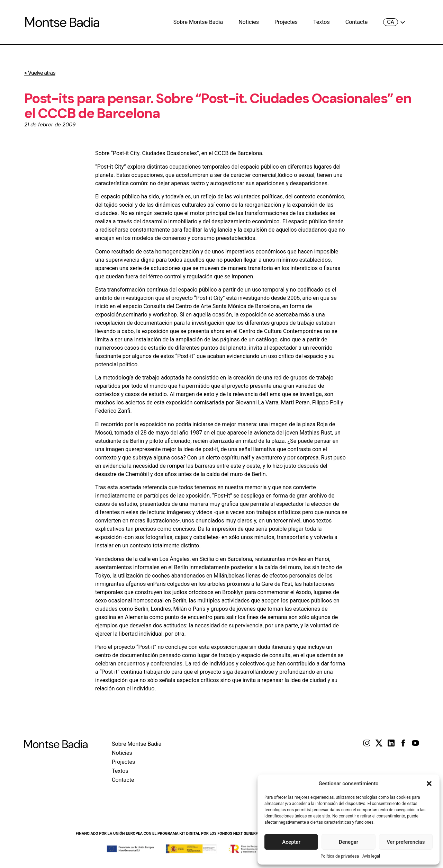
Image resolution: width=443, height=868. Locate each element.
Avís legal (371, 856)
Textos (322, 22)
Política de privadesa (340, 856)
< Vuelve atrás (40, 73)
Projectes (286, 22)
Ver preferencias (406, 842)
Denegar (349, 842)
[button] (429, 784)
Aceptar (291, 842)
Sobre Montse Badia (198, 22)
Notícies (249, 22)
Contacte (356, 22)
